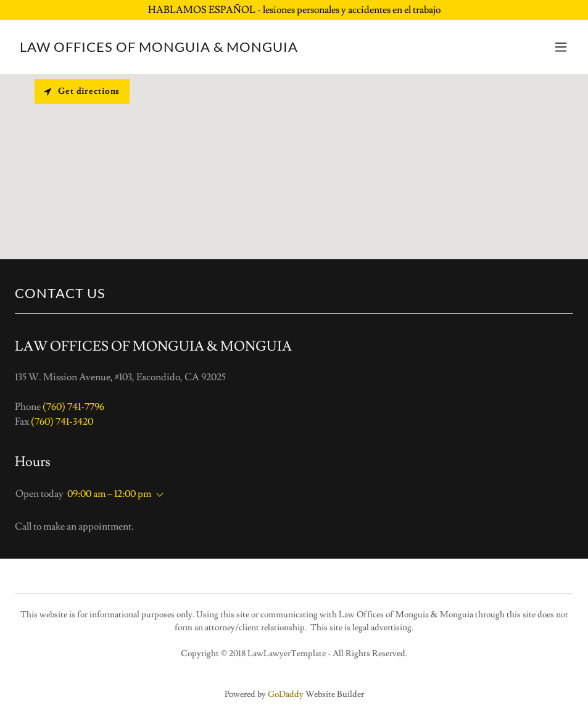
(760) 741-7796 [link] (73, 407)
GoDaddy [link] (286, 694)
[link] (159, 49)
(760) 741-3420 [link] (62, 422)
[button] (561, 47)
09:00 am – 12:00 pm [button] (109, 494)
